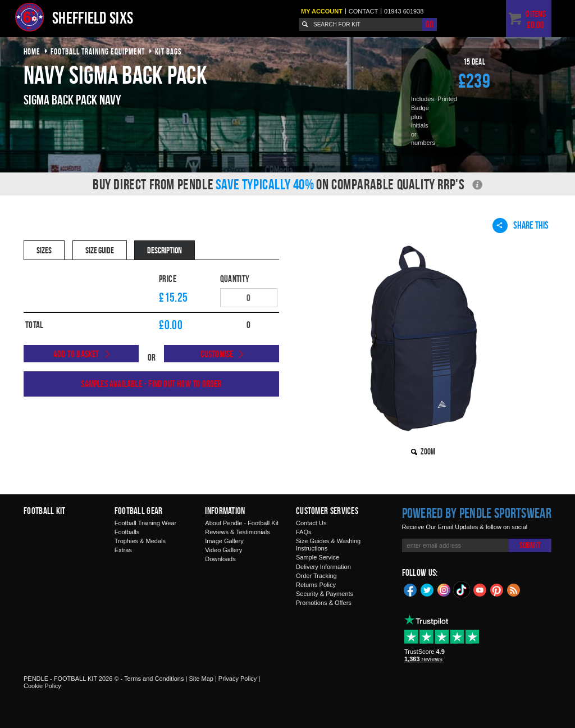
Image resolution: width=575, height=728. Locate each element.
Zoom (428, 451)
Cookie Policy (42, 686)
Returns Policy (316, 585)
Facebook (410, 589)
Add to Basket (76, 354)
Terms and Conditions (154, 679)
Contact (363, 11)
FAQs (304, 532)
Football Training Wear (145, 523)
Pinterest (497, 589)
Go (430, 24)
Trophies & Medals (140, 541)
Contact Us (311, 523)
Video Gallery (223, 550)
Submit (530, 545)
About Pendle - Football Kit (242, 523)
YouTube (480, 589)
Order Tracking (316, 576)
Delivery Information (323, 567)
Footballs (127, 532)
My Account (322, 11)
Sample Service (318, 557)
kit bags (168, 51)
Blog (514, 589)
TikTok (462, 590)
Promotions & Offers (324, 603)
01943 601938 (404, 11)
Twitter (427, 589)
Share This (521, 225)
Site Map (201, 679)
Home (32, 51)
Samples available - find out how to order (151, 384)
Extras (123, 550)
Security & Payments (325, 594)
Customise (217, 354)
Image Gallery (224, 541)
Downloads (220, 559)
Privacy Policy (238, 679)
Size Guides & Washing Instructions (328, 545)
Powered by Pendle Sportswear (477, 513)
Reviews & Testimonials (237, 532)
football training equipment (98, 51)
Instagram (444, 589)
